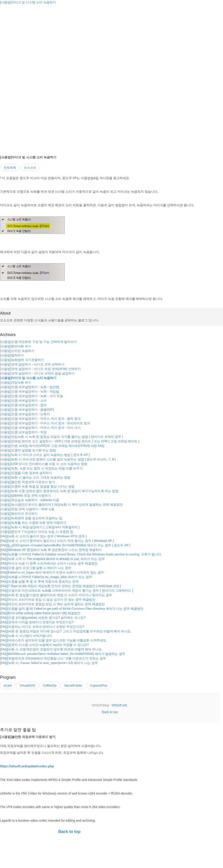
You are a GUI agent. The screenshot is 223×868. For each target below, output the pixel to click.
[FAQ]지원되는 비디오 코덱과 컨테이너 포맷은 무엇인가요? (42, 627)
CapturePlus (99, 685)
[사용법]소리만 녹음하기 (17, 351)
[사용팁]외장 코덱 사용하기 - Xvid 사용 (27, 509)
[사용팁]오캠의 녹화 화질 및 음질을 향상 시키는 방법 (37, 486)
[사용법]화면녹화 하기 (16, 346)
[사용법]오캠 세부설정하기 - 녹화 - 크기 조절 (31, 396)
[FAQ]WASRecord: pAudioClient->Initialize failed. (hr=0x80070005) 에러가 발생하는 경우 (63, 654)
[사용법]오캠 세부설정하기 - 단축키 (25, 414)
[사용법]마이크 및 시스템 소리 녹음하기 (28, 2)
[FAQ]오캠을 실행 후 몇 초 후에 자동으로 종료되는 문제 (39, 581)
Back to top (110, 712)
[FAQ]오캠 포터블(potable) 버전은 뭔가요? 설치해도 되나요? (43, 618)
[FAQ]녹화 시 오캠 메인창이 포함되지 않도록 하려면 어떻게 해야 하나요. (51, 649)
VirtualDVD (27, 685)
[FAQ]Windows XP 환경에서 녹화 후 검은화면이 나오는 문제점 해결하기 (51, 550)
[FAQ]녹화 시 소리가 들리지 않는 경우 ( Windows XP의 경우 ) (43, 536)
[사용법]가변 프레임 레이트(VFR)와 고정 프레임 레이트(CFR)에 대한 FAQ (52, 446)
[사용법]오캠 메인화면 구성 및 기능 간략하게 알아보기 (38, 342)
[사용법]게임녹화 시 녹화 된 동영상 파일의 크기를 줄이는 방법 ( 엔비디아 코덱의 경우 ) (62, 437)
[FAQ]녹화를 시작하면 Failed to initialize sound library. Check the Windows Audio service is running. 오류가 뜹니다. (81, 554)
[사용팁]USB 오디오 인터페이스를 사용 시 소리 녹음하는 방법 (44, 464)
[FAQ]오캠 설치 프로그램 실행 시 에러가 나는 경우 (36, 568)
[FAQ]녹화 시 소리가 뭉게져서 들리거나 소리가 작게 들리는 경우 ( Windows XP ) (57, 541)
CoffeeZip (50, 685)
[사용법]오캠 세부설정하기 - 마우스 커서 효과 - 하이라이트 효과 (45, 423)
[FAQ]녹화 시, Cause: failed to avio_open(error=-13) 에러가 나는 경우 (49, 663)
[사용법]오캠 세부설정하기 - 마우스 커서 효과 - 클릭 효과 (40, 419)
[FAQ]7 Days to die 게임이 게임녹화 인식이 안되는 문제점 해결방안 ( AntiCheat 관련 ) (61, 586)
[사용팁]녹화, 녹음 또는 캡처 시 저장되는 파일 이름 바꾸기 (41, 468)
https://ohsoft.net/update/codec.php (27, 766)
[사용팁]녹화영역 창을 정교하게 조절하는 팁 (31, 518)
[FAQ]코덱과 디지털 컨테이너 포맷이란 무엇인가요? (37, 622)
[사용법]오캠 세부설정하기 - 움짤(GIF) (27, 410)
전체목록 (10, 168)
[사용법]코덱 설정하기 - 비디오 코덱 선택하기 (32, 364)
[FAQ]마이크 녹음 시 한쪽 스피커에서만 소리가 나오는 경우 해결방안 (49, 563)
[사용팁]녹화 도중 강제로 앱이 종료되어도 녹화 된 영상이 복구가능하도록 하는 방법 (59, 491)
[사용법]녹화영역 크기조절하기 (22, 360)
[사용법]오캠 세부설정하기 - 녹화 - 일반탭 (30, 387)
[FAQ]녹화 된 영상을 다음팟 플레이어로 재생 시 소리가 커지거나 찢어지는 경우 (56, 595)
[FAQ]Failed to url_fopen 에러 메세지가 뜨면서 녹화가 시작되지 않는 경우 (52, 572)
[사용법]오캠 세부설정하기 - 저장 (23, 432)
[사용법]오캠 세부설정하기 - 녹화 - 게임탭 (30, 391)
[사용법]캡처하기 (12, 355)
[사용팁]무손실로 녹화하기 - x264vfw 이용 (30, 500)
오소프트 (30, 168)
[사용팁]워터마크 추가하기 (19, 514)
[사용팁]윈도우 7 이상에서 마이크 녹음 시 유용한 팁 (37, 532)
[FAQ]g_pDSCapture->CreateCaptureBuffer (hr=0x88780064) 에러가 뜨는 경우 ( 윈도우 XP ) (65, 545)
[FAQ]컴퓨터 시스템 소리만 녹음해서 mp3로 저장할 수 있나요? (44, 645)
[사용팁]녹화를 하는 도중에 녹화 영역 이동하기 (33, 523)
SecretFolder (73, 685)
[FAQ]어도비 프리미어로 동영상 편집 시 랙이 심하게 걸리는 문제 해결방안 (52, 604)
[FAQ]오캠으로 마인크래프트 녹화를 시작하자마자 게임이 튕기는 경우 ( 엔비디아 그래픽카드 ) (67, 591)
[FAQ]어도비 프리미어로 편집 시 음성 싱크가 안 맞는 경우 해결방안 (48, 600)
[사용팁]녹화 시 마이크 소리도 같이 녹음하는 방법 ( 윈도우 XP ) (45, 455)
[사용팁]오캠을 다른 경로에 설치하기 (26, 473)
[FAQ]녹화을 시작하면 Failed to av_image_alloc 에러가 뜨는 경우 (46, 577)
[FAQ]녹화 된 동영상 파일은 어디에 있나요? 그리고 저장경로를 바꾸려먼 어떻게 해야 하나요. (66, 631)
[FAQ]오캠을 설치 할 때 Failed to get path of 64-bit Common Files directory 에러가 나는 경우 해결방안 (72, 609)
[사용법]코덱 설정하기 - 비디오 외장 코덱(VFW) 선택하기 (40, 369)
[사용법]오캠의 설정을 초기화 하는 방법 (28, 450)
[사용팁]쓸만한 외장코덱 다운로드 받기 (28, 482)
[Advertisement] (38, 36)
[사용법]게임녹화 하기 (16, 382)
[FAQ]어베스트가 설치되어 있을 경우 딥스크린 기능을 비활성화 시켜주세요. (54, 640)
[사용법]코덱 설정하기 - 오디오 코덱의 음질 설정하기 (37, 373)
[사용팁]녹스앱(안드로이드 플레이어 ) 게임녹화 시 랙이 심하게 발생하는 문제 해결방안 (61, 505)
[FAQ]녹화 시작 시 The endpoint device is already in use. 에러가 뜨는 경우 (52, 559)
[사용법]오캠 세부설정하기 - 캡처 (23, 405)
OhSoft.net (119, 705)
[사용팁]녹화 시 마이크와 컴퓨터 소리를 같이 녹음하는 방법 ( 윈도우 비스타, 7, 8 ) (58, 459)
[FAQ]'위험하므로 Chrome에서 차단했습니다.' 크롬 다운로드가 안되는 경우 (53, 658)
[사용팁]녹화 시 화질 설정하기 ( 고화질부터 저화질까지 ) (40, 527)
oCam (8, 685)
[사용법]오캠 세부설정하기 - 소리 (23, 401)
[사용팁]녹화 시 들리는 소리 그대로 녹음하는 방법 (35, 477)
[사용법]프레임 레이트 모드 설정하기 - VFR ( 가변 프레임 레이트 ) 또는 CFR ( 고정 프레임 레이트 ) (70, 441)
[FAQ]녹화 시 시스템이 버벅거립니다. (26, 636)
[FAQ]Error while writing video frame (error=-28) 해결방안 (40, 613)
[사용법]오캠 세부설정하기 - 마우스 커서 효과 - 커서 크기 (40, 428)
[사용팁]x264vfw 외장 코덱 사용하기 (25, 496)
